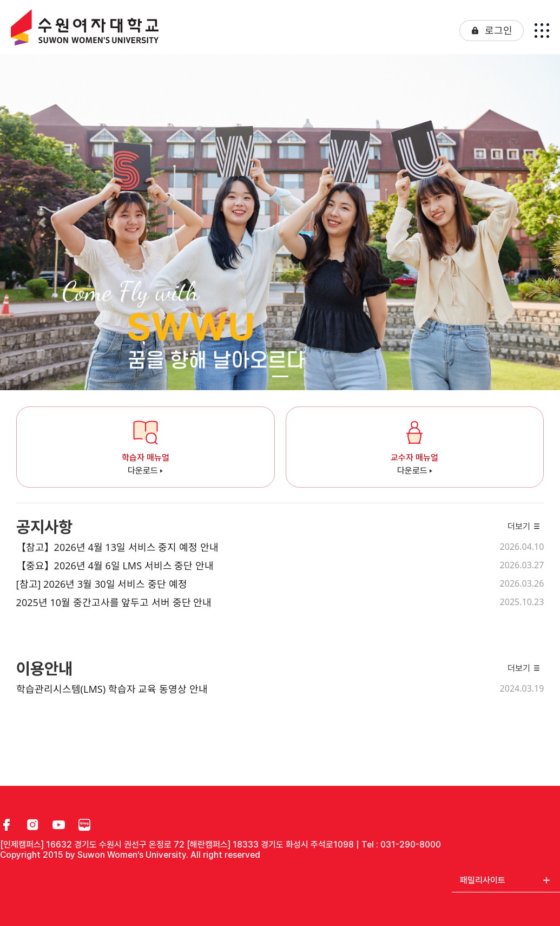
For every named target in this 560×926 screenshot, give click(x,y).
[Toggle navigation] (542, 31)
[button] (42, 222)
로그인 (499, 30)
